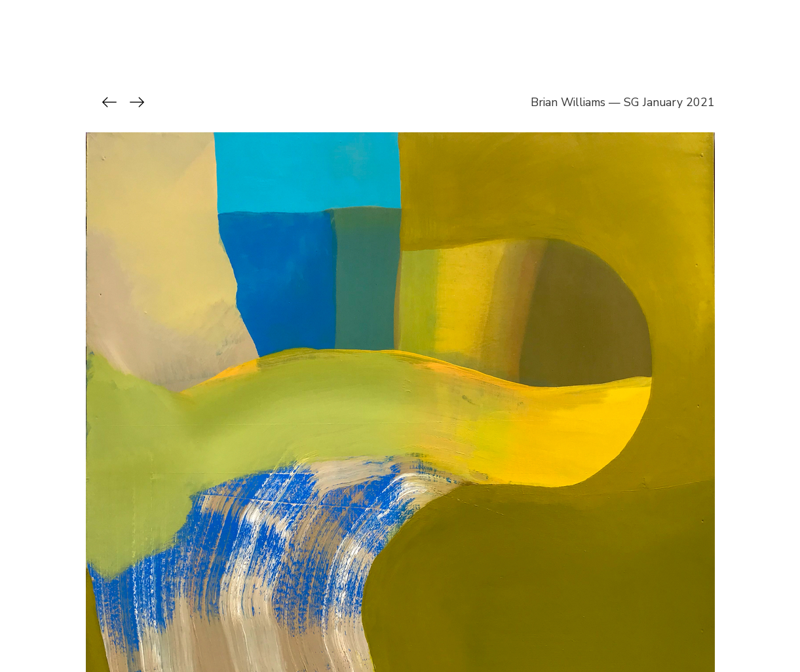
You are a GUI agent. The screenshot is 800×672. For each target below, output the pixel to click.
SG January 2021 (669, 102)
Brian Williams (568, 102)
